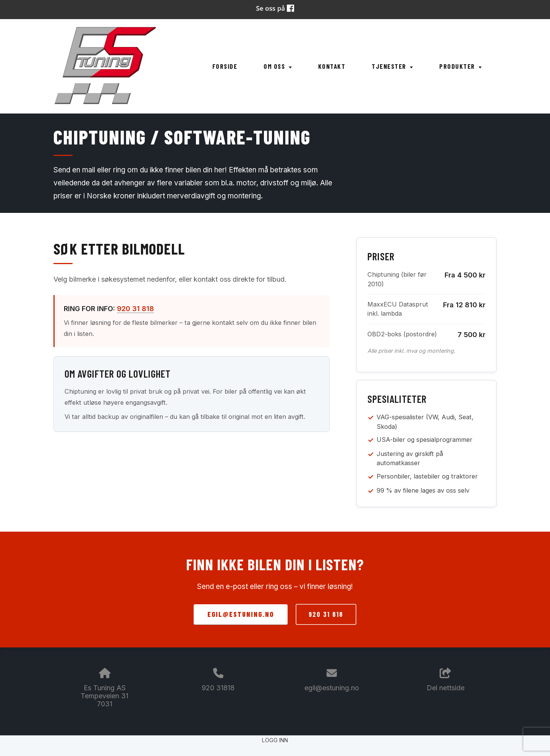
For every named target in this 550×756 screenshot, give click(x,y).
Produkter (460, 66)
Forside (225, 66)
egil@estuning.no (241, 614)
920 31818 (218, 688)
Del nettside (446, 680)
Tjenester (392, 66)
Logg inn (275, 740)
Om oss (278, 66)
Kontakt (332, 66)
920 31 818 (135, 309)
